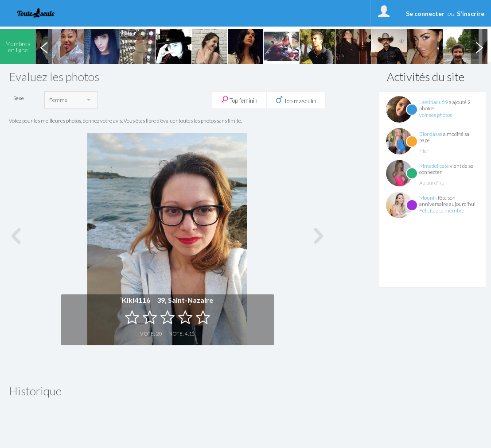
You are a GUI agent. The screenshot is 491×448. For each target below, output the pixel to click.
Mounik (428, 198)
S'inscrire (471, 14)
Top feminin (239, 100)
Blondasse (431, 134)
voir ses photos (436, 115)
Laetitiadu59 (434, 102)
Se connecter (425, 14)
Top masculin (296, 100)
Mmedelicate (434, 166)
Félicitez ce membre (442, 210)
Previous (44, 46)
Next (479, 46)
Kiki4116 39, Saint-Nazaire (168, 300)
